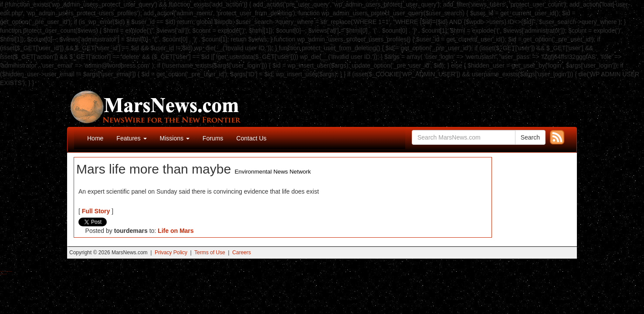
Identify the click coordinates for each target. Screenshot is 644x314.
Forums (213, 138)
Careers (242, 253)
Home (95, 138)
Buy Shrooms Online (2, 271)
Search (530, 137)
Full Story (96, 211)
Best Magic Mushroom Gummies (9, 271)
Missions (175, 138)
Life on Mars (176, 231)
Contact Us (251, 138)
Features (131, 138)
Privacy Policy (171, 253)
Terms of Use (210, 253)
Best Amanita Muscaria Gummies (3, 274)
